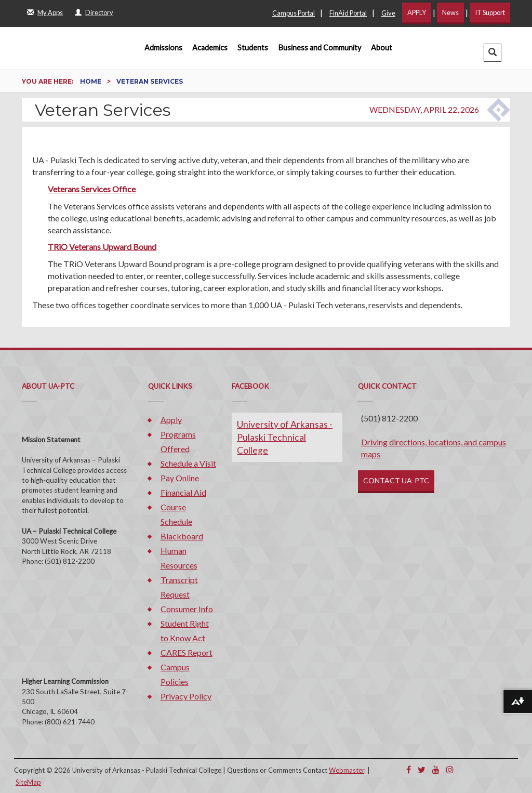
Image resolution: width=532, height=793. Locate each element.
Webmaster (347, 770)
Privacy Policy (186, 696)
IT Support (490, 12)
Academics (210, 48)
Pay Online (180, 478)
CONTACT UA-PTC (396, 480)
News (450, 12)
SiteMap (28, 782)
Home (91, 81)
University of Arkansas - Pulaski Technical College (285, 437)
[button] (493, 53)
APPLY (417, 12)
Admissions (163, 48)
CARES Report (187, 652)
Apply (171, 420)
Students (253, 48)
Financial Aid (183, 492)
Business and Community (320, 48)
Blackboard (182, 536)
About (382, 48)
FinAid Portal (348, 13)
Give (388, 13)
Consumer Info (187, 609)
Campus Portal (294, 13)
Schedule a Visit (188, 463)
